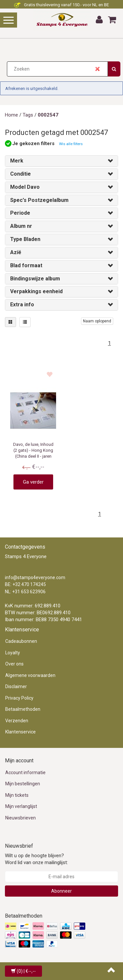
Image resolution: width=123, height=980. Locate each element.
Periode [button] (20, 213)
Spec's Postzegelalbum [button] (39, 200)
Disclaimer (16, 686)
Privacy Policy (19, 698)
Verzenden (17, 721)
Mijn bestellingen (23, 784)
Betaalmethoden (23, 709)
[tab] (61, 161)
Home (11, 115)
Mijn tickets (17, 795)
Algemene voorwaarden (30, 675)
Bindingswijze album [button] (35, 279)
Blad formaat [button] (26, 265)
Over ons (14, 664)
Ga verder (33, 482)
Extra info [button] (22, 305)
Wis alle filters (71, 144)
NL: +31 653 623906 (25, 592)
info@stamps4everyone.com (35, 577)
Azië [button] (16, 252)
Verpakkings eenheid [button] (36, 291)
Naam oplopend (97, 321)
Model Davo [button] (25, 187)
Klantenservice (20, 732)
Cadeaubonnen (21, 641)
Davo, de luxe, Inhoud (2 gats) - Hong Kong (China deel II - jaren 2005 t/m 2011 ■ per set (33, 456)
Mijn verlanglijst (21, 806)
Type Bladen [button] (25, 239)
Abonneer (61, 891)
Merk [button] (17, 161)
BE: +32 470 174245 (25, 584)
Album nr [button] (21, 226)
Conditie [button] (20, 174)
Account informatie (25, 773)
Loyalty (13, 653)
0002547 (48, 115)
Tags (28, 115)
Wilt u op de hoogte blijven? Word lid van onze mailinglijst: (36, 859)
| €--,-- (23, 971)
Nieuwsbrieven (20, 818)
